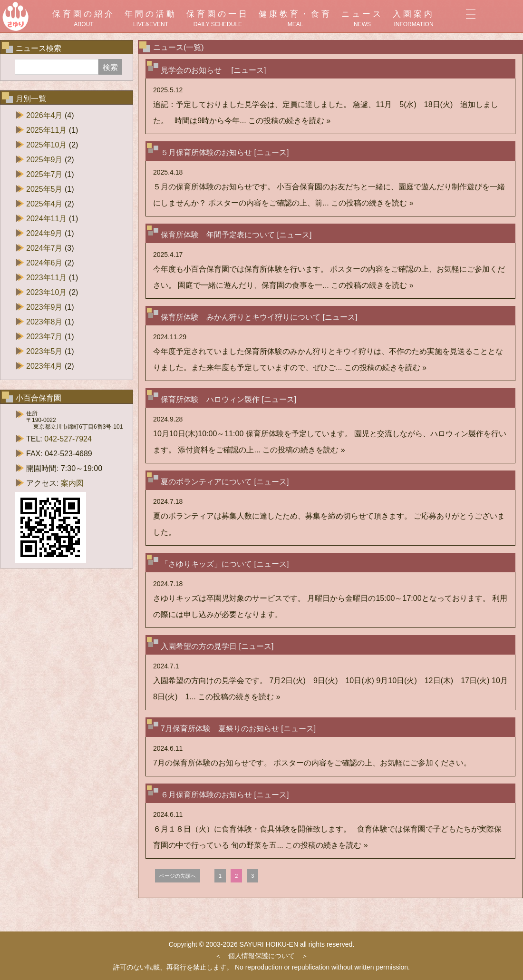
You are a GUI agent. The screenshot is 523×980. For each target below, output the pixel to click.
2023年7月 (44, 337)
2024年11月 (46, 219)
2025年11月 (46, 130)
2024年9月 (44, 233)
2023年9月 (44, 307)
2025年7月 (44, 174)
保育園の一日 (218, 19)
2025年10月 (46, 145)
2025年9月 (44, 160)
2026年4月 (44, 115)
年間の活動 (151, 19)
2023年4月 (44, 366)
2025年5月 (44, 189)
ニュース (362, 19)
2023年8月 (44, 322)
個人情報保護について (261, 956)
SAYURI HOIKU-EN (269, 944)
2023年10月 (46, 292)
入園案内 (414, 19)
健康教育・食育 (295, 19)
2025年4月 (44, 204)
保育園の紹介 (84, 19)
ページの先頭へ (178, 876)
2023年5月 (44, 351)
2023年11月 (46, 278)
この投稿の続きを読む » (289, 121)
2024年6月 (44, 263)
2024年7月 (44, 248)
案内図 (72, 483)
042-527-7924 (68, 439)
